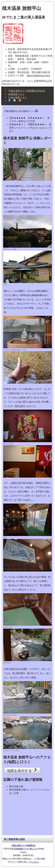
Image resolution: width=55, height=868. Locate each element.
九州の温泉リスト (18, 97)
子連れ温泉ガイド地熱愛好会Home (27, 91)
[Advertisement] (27, 816)
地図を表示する (22, 770)
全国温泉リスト (16, 94)
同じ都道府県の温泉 (14, 839)
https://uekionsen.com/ (38, 76)
